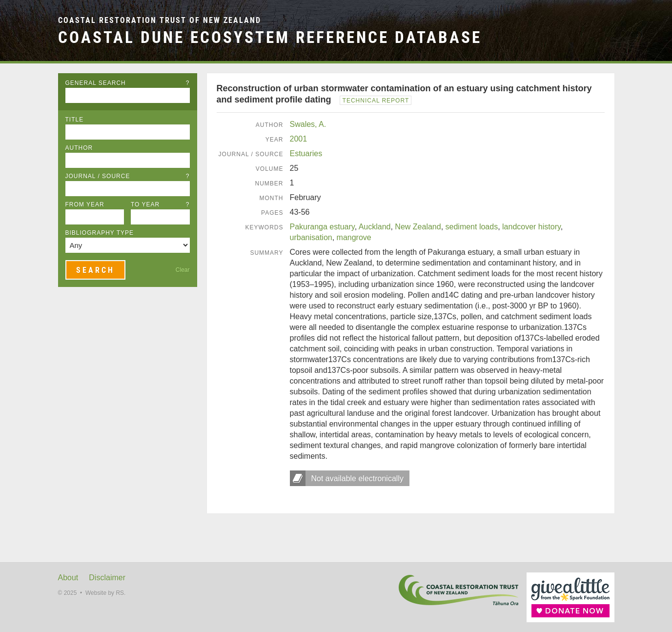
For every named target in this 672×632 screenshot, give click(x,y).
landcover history (531, 227)
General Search (128, 83)
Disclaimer (107, 578)
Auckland (375, 227)
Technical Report (376, 101)
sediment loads (472, 227)
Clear (183, 270)
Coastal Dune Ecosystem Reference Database (270, 37)
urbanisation (311, 237)
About (68, 578)
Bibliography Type (100, 233)
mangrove (354, 237)
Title (75, 120)
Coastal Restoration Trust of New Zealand (160, 20)
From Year (85, 204)
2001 (299, 139)
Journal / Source (128, 176)
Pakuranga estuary (322, 227)
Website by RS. (105, 593)
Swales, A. (308, 124)
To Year (160, 204)
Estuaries (306, 153)
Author (79, 148)
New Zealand (418, 227)
